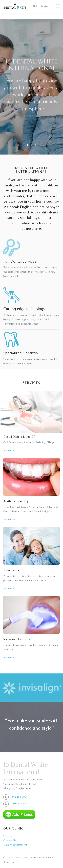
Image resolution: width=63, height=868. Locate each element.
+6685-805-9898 (19, 804)
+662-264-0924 (19, 797)
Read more (32, 117)
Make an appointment (15, 845)
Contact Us (10, 840)
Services (8, 836)
